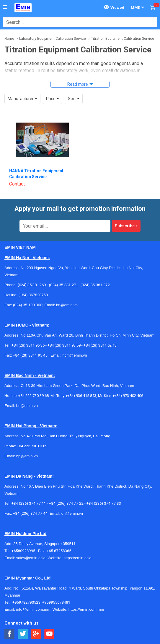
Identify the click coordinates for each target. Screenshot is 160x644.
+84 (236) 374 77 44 (30, 513)
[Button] (5, 7)
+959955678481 (56, 602)
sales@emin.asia (31, 558)
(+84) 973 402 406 (128, 396)
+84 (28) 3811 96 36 (28, 345)
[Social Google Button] (36, 634)
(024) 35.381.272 (95, 285)
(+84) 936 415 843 (81, 396)
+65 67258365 (59, 551)
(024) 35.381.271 (64, 285)
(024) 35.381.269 (32, 285)
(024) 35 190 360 (28, 305)
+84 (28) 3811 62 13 (100, 345)
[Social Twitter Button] (23, 634)
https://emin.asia (77, 558)
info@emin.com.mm (33, 609)
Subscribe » (126, 226)
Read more (78, 84)
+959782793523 (26, 602)
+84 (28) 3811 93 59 (64, 345)
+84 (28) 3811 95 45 (30, 355)
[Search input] (77, 22)
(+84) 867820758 (33, 295)
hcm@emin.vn (75, 355)
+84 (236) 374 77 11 (29, 503)
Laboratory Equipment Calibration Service (53, 39)
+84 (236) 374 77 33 (104, 503)
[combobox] (77, 22)
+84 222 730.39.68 (34, 396)
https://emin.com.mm (86, 609)
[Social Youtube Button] (49, 634)
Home (9, 39)
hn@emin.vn (67, 305)
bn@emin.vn (27, 406)
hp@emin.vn (27, 456)
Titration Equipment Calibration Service (123, 39)
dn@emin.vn (72, 513)
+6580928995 (25, 551)
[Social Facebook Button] (10, 634)
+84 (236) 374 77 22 (66, 503)
